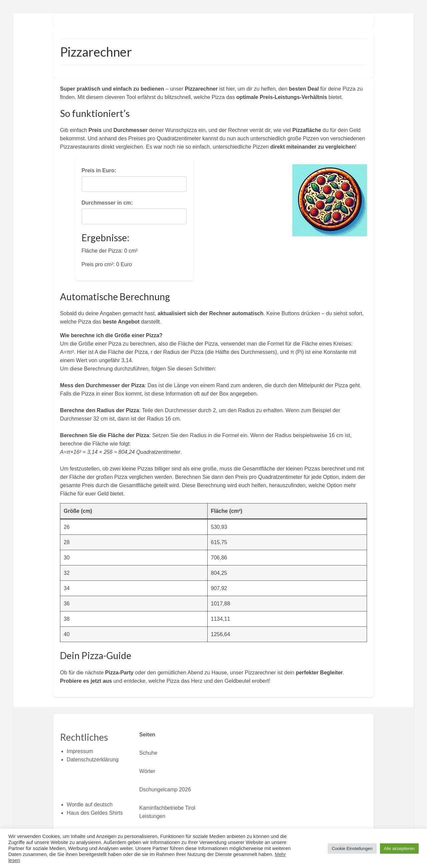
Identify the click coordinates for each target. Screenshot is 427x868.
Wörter (147, 771)
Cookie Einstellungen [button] (352, 849)
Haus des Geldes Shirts (95, 813)
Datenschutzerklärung (93, 760)
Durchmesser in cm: (107, 203)
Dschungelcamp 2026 (165, 790)
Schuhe (148, 753)
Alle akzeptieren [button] (399, 849)
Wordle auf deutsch (90, 805)
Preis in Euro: (99, 170)
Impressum (80, 751)
